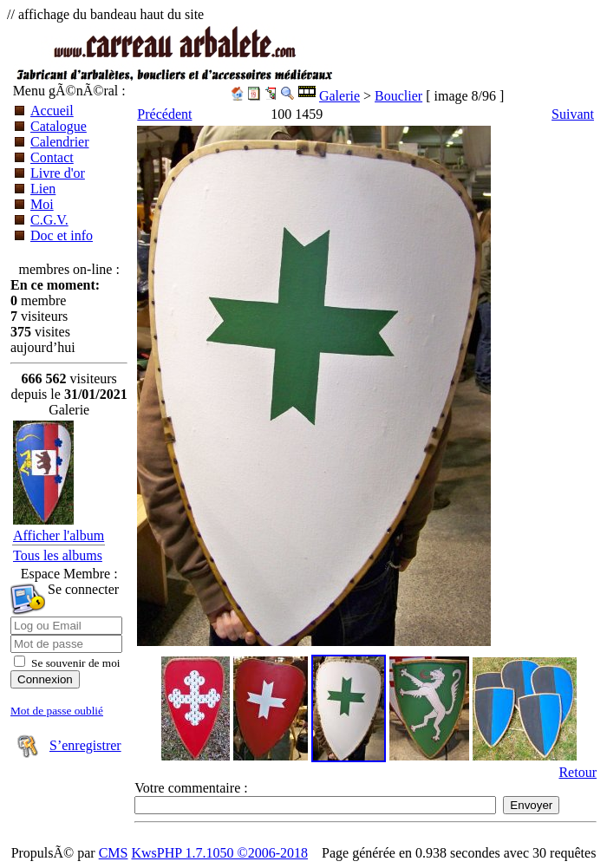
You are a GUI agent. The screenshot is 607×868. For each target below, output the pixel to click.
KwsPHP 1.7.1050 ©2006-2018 (219, 853)
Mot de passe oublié (57, 711)
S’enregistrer (85, 745)
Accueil (52, 111)
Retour (578, 772)
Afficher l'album (59, 535)
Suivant (573, 114)
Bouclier (398, 96)
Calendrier (60, 142)
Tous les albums (58, 555)
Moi (42, 204)
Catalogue (59, 126)
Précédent (164, 114)
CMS (114, 853)
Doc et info (62, 235)
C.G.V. (49, 220)
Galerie (339, 96)
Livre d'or (58, 173)
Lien (43, 189)
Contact (52, 157)
